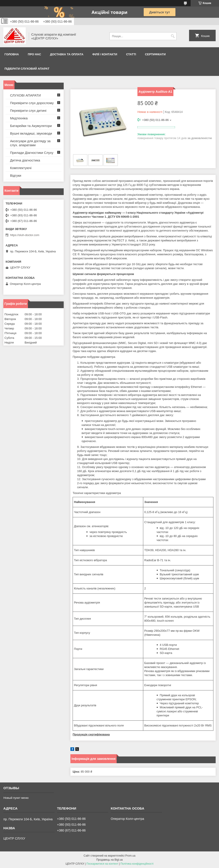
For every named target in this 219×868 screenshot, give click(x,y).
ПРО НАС (34, 54)
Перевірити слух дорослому (32, 103)
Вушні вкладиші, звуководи (31, 133)
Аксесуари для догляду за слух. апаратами (30, 143)
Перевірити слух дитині (28, 111)
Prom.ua (130, 856)
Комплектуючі (21, 168)
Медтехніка (19, 118)
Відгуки (16, 175)
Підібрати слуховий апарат (27, 69)
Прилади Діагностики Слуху (32, 153)
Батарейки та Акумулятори (31, 126)
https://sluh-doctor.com (25, 235)
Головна (12, 54)
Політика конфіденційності (137, 864)
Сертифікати (155, 54)
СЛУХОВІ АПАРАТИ (25, 95)
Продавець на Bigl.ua (109, 860)
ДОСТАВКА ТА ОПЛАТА (67, 54)
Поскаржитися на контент (102, 864)
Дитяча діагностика (25, 160)
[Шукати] (173, 36)
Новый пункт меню (16, 798)
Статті (131, 54)
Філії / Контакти (105, 54)
